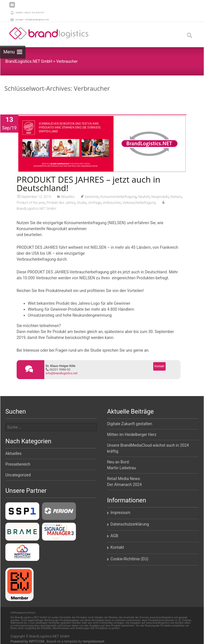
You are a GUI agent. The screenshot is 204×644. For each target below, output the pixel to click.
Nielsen (176, 198)
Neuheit (144, 198)
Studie (82, 204)
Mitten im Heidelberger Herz (132, 435)
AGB (114, 536)
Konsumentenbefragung (118, 198)
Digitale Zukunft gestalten (130, 424)
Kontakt (159, 367)
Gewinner (92, 198)
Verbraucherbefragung (139, 204)
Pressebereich (18, 464)
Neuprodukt (160, 198)
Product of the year (31, 204)
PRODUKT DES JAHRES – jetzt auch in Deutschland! (89, 184)
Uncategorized (18, 475)
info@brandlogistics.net (62, 374)
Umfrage (95, 204)
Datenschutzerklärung (130, 524)
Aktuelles (68, 198)
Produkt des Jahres (61, 204)
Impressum (120, 513)
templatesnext (93, 641)
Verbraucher (112, 204)
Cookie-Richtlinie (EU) (130, 559)
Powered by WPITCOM (28, 641)
